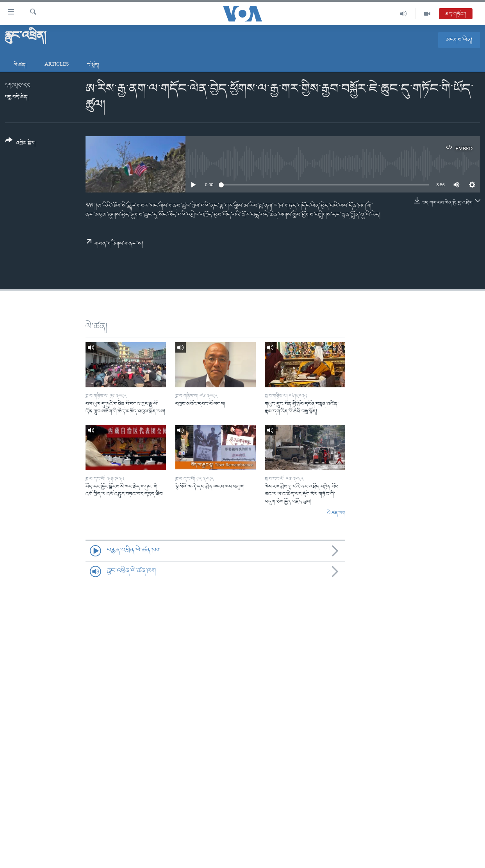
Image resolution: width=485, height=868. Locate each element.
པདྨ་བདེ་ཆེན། (17, 97)
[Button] (20, 144)
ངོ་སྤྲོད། (93, 65)
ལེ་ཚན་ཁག (336, 513)
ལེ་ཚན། (20, 65)
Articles (57, 65)
